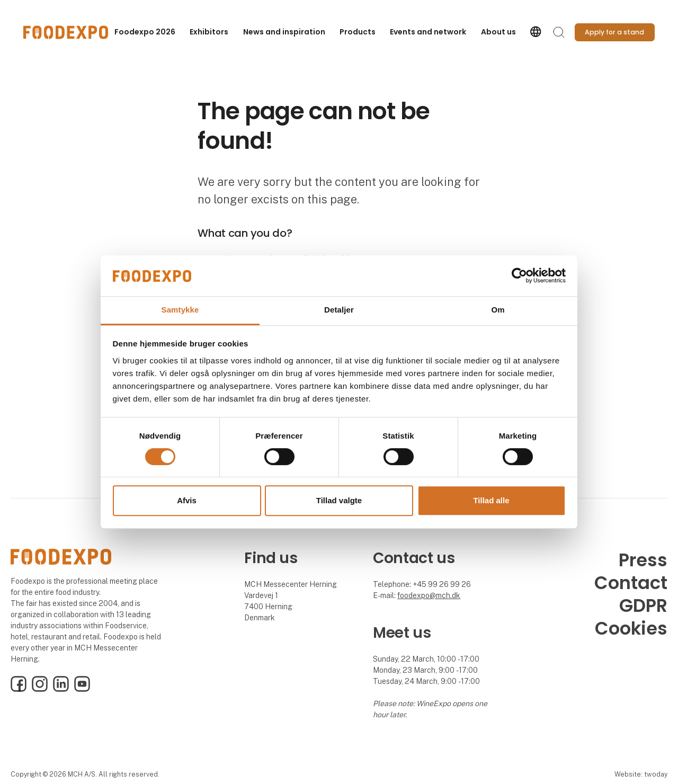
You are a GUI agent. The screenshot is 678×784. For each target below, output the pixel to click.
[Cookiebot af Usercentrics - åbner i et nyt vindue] (519, 276)
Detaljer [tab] (339, 310)
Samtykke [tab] (180, 310)
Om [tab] (498, 310)
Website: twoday (641, 774)
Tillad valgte (339, 500)
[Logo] (66, 32)
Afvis (187, 500)
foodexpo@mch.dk (429, 595)
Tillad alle (491, 500)
